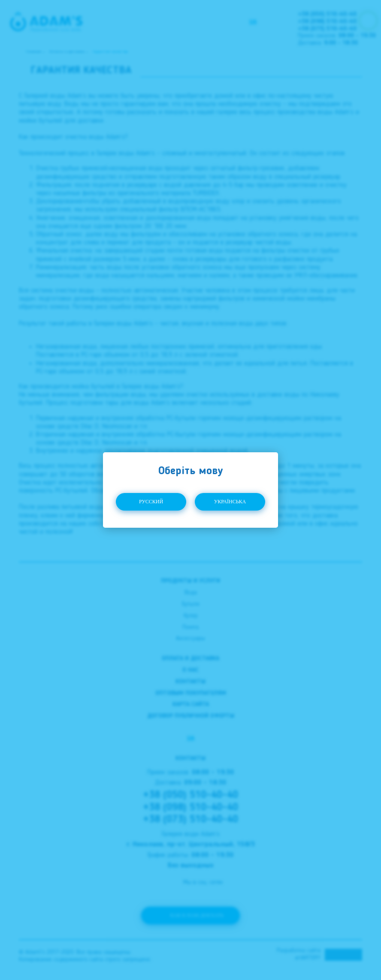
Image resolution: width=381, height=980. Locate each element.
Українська (230, 502)
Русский (151, 502)
